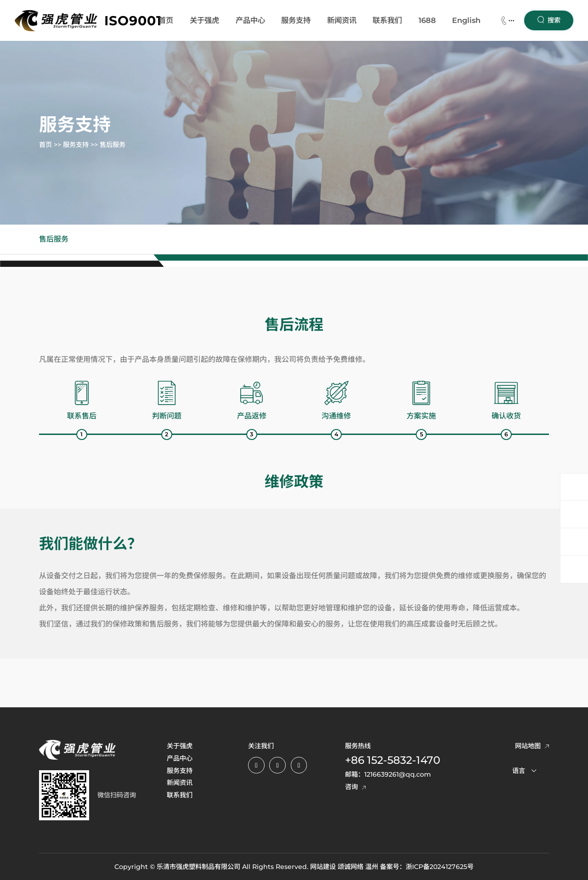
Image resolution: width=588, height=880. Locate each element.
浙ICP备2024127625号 (440, 867)
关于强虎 (204, 20)
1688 (427, 20)
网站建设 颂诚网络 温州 (344, 867)
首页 (166, 20)
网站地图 (532, 746)
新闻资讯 (342, 20)
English (466, 20)
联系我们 (387, 20)
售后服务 (113, 145)
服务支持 (296, 20)
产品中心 (250, 20)
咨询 (355, 787)
